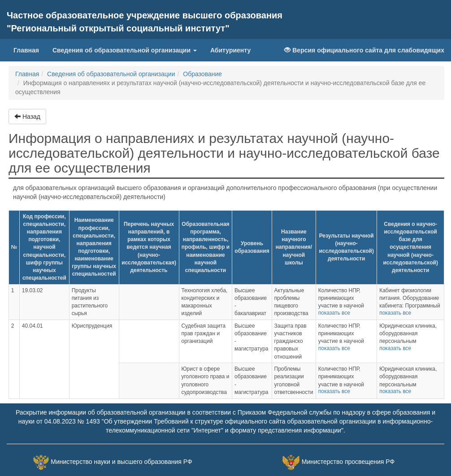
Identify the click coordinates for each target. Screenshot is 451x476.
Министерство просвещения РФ (348, 462)
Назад (27, 117)
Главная (30, 50)
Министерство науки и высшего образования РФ (121, 462)
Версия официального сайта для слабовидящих (364, 50)
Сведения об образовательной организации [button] (125, 50)
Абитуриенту (230, 50)
